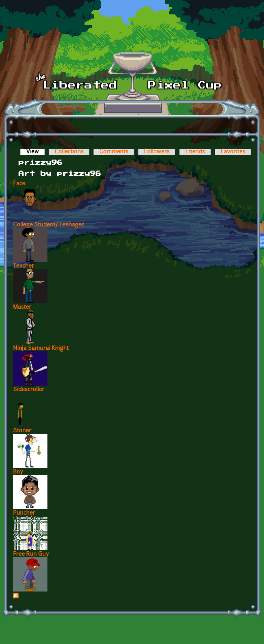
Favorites (233, 152)
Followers (157, 152)
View (35, 152)
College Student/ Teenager (48, 225)
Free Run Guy (31, 554)
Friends (195, 152)
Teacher (24, 266)
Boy (18, 472)
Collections (69, 152)
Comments (114, 152)
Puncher (24, 513)
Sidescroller (29, 390)
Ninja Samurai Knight (41, 349)
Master (22, 307)
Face (19, 184)
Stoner (22, 431)
